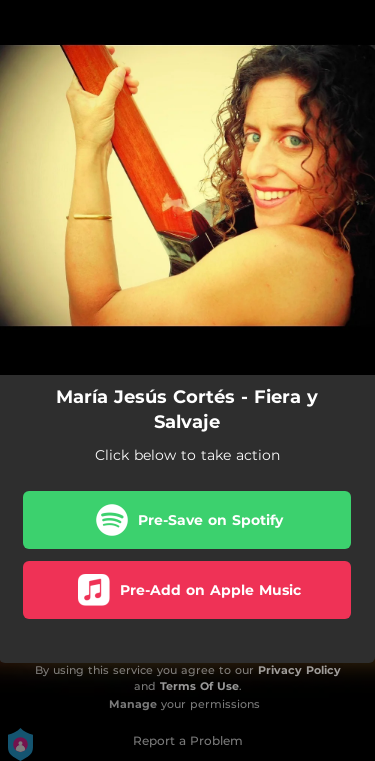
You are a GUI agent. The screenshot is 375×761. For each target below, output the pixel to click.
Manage (133, 704)
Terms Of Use (199, 686)
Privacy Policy (299, 670)
